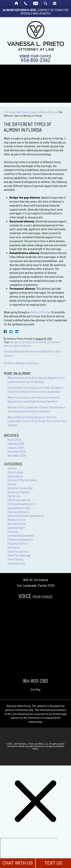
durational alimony (20, 342)
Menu (55, 3)
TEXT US (53, 863)
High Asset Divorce (18, 512)
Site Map (35, 689)
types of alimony (22, 346)
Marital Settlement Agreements (26, 516)
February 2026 (16, 444)
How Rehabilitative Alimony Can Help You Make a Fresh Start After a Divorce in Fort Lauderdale (35, 390)
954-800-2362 (36, 60)
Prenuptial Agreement (20, 539)
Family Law (14, 496)
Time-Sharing (15, 559)
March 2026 (14, 440)
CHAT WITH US (18, 863)
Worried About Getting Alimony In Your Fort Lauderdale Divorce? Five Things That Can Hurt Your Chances (37, 421)
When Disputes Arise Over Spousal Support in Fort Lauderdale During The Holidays (36, 380)
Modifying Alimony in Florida (20, 363)
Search (46, 3)
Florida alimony (39, 342)
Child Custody (15, 472)
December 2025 (17, 451)
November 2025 (17, 455)
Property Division (18, 543)
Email (36, 3)
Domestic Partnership (20, 488)
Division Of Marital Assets (22, 480)
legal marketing (35, 746)
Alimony (52, 112)
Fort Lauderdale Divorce (21, 504)
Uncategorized (16, 563)
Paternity (13, 532)
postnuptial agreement (21, 535)
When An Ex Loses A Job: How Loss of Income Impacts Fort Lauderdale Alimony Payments (34, 399)
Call (26, 3)
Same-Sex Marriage (19, 555)
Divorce (12, 484)
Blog (43, 112)
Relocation (14, 547)
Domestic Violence (18, 492)
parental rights (16, 528)
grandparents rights (19, 508)
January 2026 (16, 448)
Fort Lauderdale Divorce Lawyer (21, 112)
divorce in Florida (40, 312)
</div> (29, 853)
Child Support (15, 476)
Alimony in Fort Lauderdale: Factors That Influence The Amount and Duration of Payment (36, 409)
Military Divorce (17, 520)
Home (17, 3)
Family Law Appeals (19, 500)
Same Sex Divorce (18, 551)
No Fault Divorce (17, 524)
